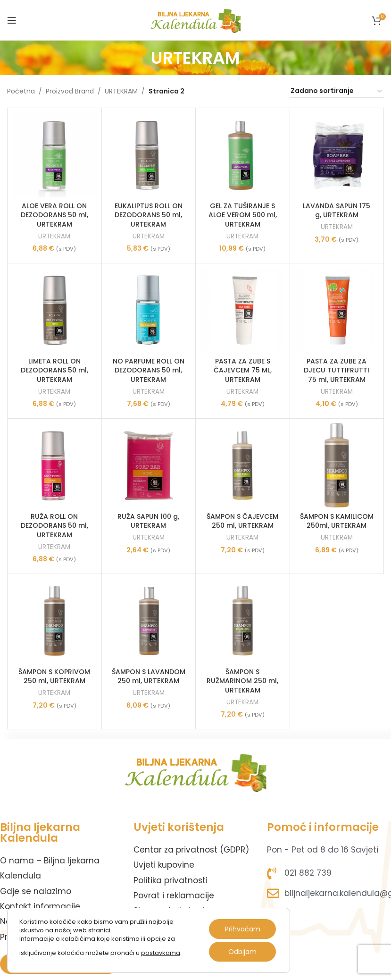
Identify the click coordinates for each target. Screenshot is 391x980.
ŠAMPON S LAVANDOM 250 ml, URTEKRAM (149, 676)
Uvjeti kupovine (164, 865)
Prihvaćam (243, 929)
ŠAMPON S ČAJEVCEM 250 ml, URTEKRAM (242, 521)
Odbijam (242, 952)
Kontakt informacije (40, 906)
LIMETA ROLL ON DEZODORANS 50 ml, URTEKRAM (54, 370)
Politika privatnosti (171, 880)
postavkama (161, 953)
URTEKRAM (121, 91)
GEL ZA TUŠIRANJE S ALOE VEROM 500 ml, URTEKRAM (243, 215)
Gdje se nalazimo (36, 891)
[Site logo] (195, 19)
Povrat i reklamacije (174, 896)
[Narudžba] (337, 91)
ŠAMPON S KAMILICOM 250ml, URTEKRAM (337, 521)
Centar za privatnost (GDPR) (191, 850)
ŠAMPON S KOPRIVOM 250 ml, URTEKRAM (54, 676)
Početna (21, 91)
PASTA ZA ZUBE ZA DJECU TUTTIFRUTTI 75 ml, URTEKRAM (337, 370)
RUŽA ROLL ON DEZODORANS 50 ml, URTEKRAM (54, 526)
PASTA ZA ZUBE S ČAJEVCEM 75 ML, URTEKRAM (243, 370)
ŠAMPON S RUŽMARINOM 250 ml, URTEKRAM (242, 681)
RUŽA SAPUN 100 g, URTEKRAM (148, 521)
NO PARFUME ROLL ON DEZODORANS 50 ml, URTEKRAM (149, 370)
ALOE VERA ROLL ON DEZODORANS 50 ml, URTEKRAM (54, 215)
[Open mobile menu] (12, 20)
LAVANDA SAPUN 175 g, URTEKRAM (337, 211)
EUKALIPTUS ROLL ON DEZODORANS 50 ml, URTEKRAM (149, 215)
